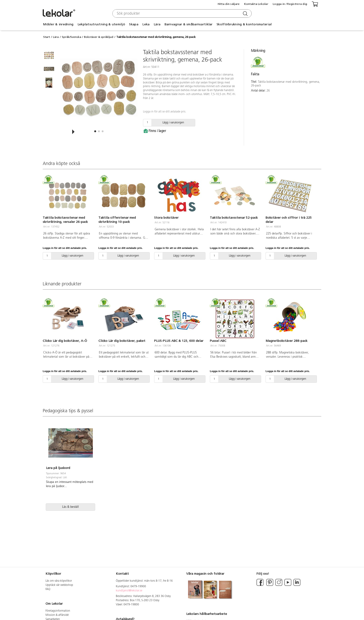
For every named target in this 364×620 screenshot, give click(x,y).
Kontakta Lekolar (256, 4)
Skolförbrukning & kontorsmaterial (244, 24)
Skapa (134, 24)
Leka (146, 24)
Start (47, 37)
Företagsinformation (58, 611)
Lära (157, 24)
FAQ (48, 589)
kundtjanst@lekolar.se (129, 591)
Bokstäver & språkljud (99, 37)
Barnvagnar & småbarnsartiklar (189, 24)
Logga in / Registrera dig (290, 4)
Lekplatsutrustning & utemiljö (101, 24)
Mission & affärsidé (57, 615)
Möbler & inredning (58, 24)
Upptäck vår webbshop (59, 585)
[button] (95, 131)
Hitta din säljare (229, 4)
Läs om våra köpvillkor (59, 581)
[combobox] (181, 13)
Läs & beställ (70, 507)
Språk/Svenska (71, 37)
